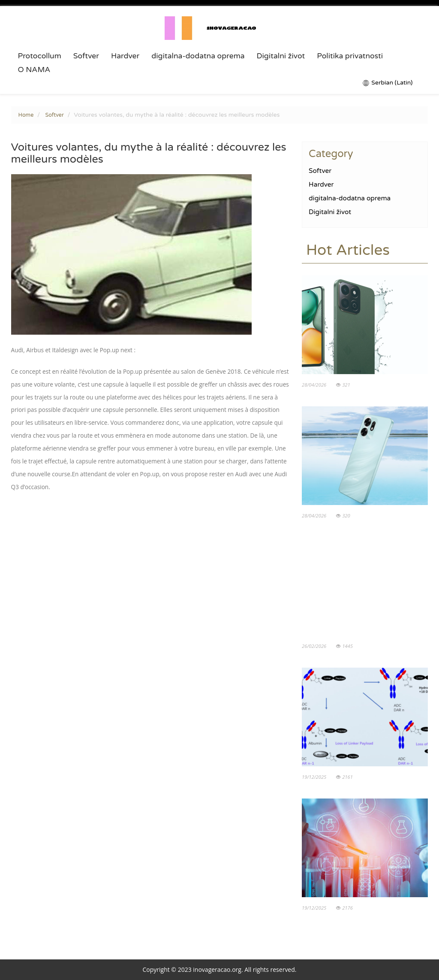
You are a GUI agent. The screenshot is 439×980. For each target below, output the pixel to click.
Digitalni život (281, 56)
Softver (86, 56)
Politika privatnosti (350, 56)
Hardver (125, 56)
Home (26, 115)
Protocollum (40, 56)
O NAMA (34, 70)
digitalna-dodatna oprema (198, 56)
